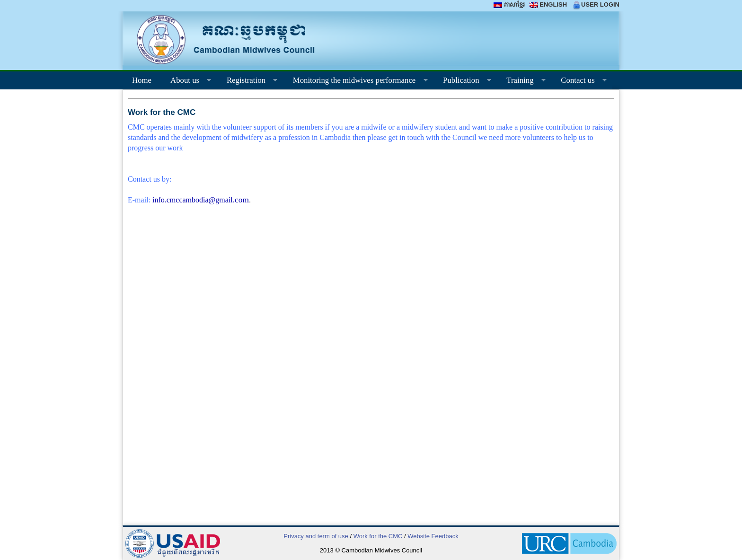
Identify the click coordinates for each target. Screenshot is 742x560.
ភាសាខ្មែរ (509, 4)
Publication (462, 82)
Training (521, 82)
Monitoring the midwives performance (356, 82)
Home (142, 80)
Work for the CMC (378, 536)
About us (186, 82)
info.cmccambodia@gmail (201, 200)
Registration (247, 82)
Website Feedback (433, 536)
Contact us (579, 82)
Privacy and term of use (316, 536)
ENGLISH (548, 4)
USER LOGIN (596, 4)
